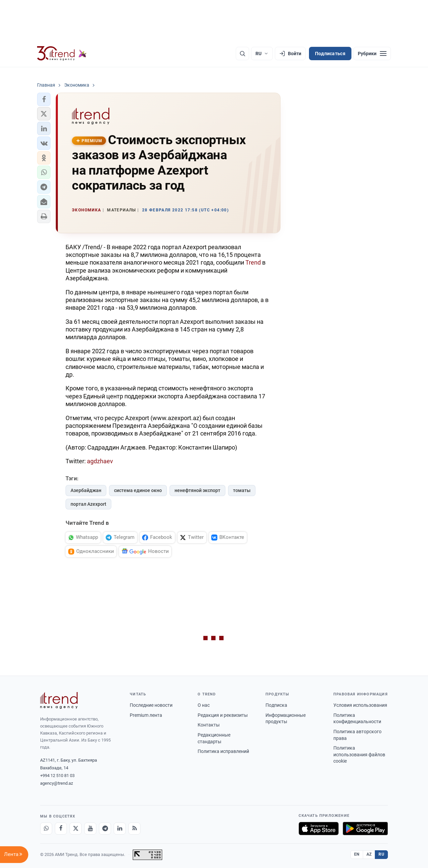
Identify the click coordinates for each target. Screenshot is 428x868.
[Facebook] (61, 829)
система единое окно (138, 490)
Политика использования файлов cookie (359, 754)
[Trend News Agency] (59, 700)
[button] (44, 99)
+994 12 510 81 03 (57, 776)
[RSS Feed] (134, 829)
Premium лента (146, 715)
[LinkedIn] (120, 829)
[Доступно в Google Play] (365, 829)
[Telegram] (105, 829)
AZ (369, 854)
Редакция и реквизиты (223, 715)
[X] (76, 829)
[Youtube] (90, 829)
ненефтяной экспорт (197, 490)
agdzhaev (100, 461)
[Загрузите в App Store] (319, 829)
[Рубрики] (372, 54)
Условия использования (360, 705)
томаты (242, 490)
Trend (253, 262)
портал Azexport (88, 504)
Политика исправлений (223, 751)
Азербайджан (86, 490)
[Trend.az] (62, 54)
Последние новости (151, 705)
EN (357, 854)
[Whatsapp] (46, 829)
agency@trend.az (57, 783)
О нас (204, 705)
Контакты (209, 725)
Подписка (276, 705)
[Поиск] (242, 54)
